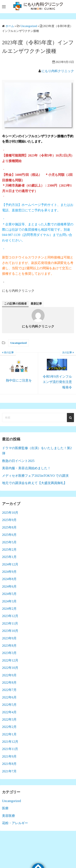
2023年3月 (9, 653)
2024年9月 (9, 572)
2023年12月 (10, 616)
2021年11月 (10, 749)
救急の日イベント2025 (18, 461)
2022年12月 (10, 660)
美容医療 (9, 816)
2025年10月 (10, 513)
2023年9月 (9, 638)
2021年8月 (9, 764)
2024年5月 (9, 594)
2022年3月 (9, 719)
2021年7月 (9, 771)
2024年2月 (9, 609)
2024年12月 (10, 564)
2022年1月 (9, 734)
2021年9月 (9, 756)
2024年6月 (9, 586)
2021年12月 (10, 742)
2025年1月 (9, 557)
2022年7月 (9, 690)
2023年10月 (10, 631)
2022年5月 (9, 705)
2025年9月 (9, 520)
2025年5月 (9, 542)
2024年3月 (9, 601)
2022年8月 (9, 683)
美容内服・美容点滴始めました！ (26, 468)
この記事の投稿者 (15, 304)
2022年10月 (10, 668)
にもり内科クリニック (58, 71)
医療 (5, 808)
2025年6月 (9, 535)
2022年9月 (9, 675)
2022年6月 (9, 697)
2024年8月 (9, 579)
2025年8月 (9, 527)
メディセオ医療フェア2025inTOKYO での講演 (35, 476)
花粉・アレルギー (15, 823)
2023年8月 (9, 646)
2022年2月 (9, 727)
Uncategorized (18, 343)
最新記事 (36, 304)
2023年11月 (10, 623)
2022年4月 (9, 712)
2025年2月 (9, 550)
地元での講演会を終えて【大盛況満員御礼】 (34, 483)
